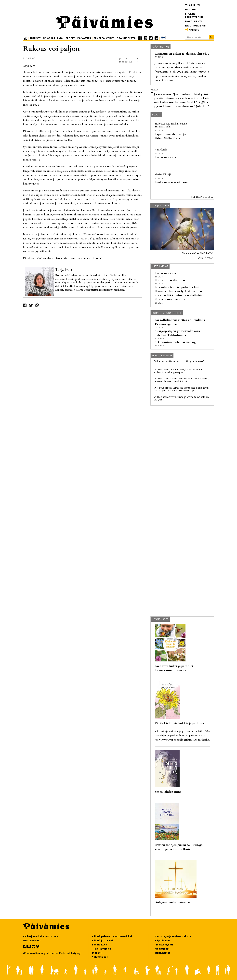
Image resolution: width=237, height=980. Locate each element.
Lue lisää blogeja (202, 197)
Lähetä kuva (205, 258)
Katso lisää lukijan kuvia (197, 253)
